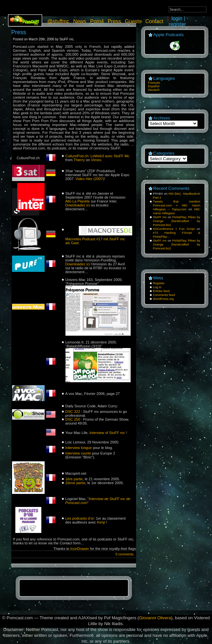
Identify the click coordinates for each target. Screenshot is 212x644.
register (177, 24)
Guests (133, 21)
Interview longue (79, 448)
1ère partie (74, 479)
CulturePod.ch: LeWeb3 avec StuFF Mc (98, 156)
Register (159, 283)
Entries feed (161, 291)
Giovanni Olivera (155, 618)
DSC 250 (73, 419)
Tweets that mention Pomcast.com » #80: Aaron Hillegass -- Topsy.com (177, 205)
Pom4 (97, 21)
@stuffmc (58, 21)
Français (154, 83)
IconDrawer (80, 549)
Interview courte (78, 453)
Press (114, 21)
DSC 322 (73, 412)
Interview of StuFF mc (107, 433)
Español (154, 86)
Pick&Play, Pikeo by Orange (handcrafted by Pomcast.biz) (177, 221)
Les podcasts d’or (80, 518)
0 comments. (125, 554)
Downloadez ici (78, 205)
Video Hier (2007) (90, 179)
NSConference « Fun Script (174, 229)
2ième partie (76, 483)
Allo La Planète (78, 201)
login (177, 18)
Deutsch (154, 90)
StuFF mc (160, 217)
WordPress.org (163, 299)
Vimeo (96, 160)
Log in (157, 287)
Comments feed (164, 295)
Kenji (101, 522)
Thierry (79, 160)
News (80, 21)
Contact (154, 21)
